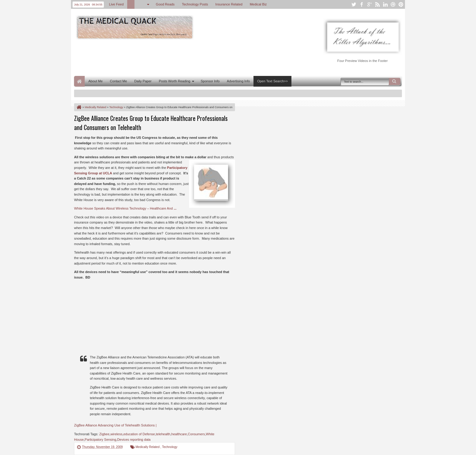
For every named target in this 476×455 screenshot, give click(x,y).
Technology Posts (195, 4)
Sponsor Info (210, 81)
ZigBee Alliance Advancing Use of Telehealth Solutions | (115, 425)
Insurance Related (229, 4)
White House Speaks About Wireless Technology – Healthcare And (125, 208)
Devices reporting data (134, 440)
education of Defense (139, 434)
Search (395, 81)
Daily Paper (143, 81)
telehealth (163, 434)
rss (377, 4)
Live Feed (116, 4)
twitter (354, 4)
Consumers (196, 434)
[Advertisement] (185, 57)
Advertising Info (238, 81)
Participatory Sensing (100, 440)
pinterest (401, 4)
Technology (170, 447)
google (369, 4)
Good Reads (165, 4)
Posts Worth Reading (175, 81)
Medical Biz (258, 4)
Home (79, 81)
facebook (362, 4)
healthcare (179, 434)
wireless (117, 434)
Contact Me (118, 81)
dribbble (393, 4)
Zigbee (104, 434)
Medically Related (148, 447)
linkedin (385, 4)
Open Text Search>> (272, 81)
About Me (95, 81)
